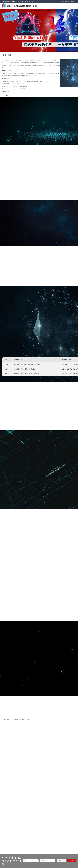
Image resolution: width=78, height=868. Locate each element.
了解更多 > (8, 96)
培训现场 (42, 11)
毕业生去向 (34, 11)
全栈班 (13, 11)
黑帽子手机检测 (26, 568)
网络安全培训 (13, 568)
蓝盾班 (19, 11)
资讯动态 (72, 11)
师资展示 (49, 11)
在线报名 (56, 11)
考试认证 (25, 11)
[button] (54, 48)
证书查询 (62, 1)
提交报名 (72, 861)
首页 (8, 11)
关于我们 (63, 11)
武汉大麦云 (19, 568)
